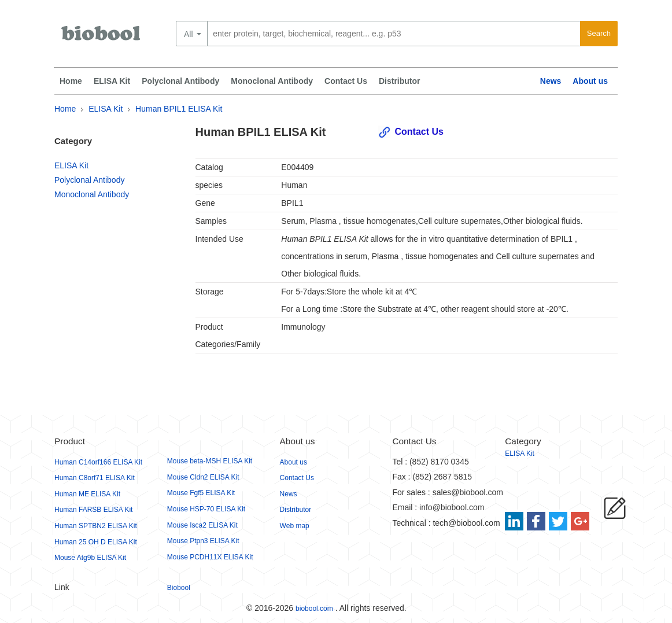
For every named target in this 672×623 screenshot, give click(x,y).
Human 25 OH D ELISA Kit (96, 542)
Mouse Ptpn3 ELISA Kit (203, 541)
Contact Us (346, 81)
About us (590, 81)
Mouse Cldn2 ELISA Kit (203, 477)
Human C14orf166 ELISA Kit (98, 462)
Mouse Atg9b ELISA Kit (90, 558)
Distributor (400, 81)
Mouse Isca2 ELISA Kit (202, 525)
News (551, 81)
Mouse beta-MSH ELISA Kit (210, 461)
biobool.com (314, 609)
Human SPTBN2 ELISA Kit (96, 526)
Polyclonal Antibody (180, 81)
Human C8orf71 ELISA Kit (95, 478)
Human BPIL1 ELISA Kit (179, 109)
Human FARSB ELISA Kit (93, 510)
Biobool (179, 588)
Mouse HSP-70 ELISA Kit (206, 509)
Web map (295, 526)
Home (71, 81)
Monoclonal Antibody (272, 81)
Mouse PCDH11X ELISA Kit (210, 557)
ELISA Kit (112, 81)
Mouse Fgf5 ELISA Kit (201, 493)
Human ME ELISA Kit (87, 494)
